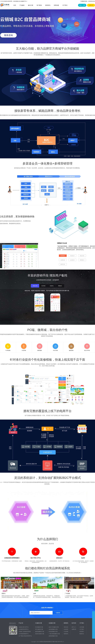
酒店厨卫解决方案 (40, 634)
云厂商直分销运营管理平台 (25, 636)
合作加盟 (82, 627)
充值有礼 (52, 286)
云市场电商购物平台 (24, 634)
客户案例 (39, 5)
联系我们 (82, 631)
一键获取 (58, 613)
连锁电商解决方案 (53, 636)
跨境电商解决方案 (53, 631)
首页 (15, 5)
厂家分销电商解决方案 (54, 634)
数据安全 (82, 634)
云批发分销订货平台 (24, 627)
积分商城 (43, 286)
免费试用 (91, 5)
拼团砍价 (60, 286)
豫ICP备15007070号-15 (58, 642)
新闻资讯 (48, 5)
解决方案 (31, 5)
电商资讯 (66, 634)
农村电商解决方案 (53, 629)
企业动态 (66, 629)
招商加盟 (56, 5)
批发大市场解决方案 (54, 627)
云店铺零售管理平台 (24, 629)
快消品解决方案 (39, 627)
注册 (84, 5)
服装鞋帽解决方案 (40, 631)
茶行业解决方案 (39, 629)
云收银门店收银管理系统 (25, 631)
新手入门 (74, 627)
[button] (2, 26)
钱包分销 (35, 286)
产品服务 (22, 5)
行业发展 (66, 631)
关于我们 (65, 5)
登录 (80, 5)
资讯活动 (66, 627)
